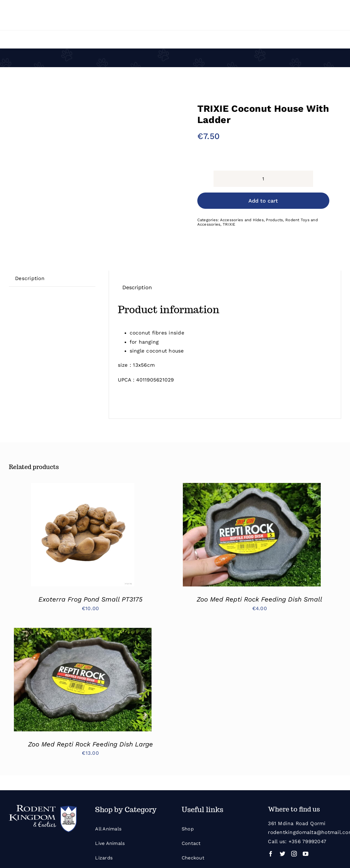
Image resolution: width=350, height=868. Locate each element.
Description (30, 278)
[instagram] (294, 854)
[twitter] (283, 854)
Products (274, 220)
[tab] (30, 278)
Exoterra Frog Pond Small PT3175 (91, 599)
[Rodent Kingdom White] (43, 807)
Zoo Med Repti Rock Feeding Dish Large (91, 744)
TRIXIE (229, 224)
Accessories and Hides (242, 220)
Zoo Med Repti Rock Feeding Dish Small (259, 599)
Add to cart (263, 201)
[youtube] (306, 854)
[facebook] (271, 854)
